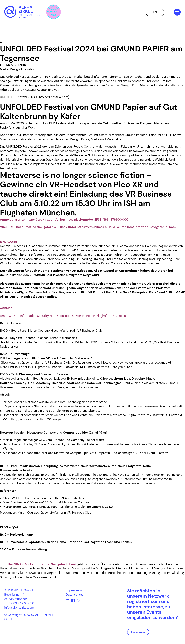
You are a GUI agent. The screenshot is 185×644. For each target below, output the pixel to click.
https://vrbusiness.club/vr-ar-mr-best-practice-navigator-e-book (127, 227)
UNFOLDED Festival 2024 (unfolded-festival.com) (35, 97)
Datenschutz (75, 595)
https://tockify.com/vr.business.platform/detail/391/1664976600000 (78, 220)
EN (155, 12)
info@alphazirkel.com (19, 608)
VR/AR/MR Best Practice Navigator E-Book (45, 564)
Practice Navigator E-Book (59, 379)
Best (37, 379)
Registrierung (138, 632)
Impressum (74, 590)
